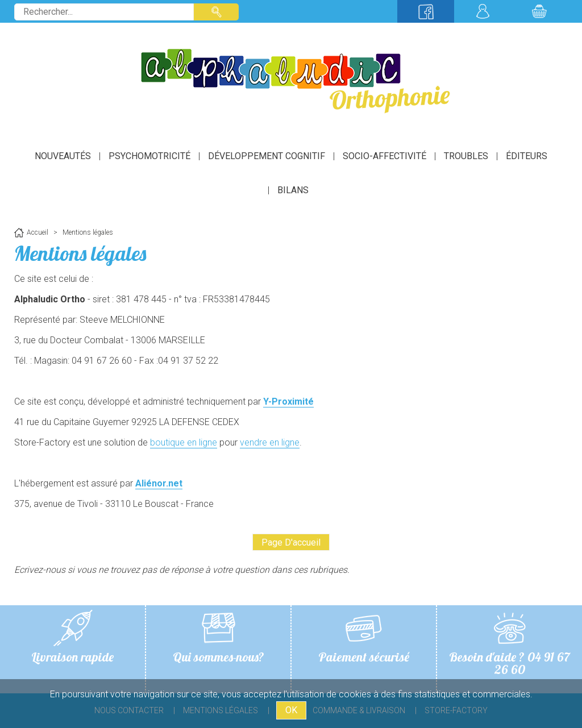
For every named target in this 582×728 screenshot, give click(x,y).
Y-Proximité (288, 402)
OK (291, 710)
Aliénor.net (159, 483)
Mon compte (483, 11)
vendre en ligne (270, 442)
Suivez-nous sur (426, 11)
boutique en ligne (184, 442)
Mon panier (539, 11)
